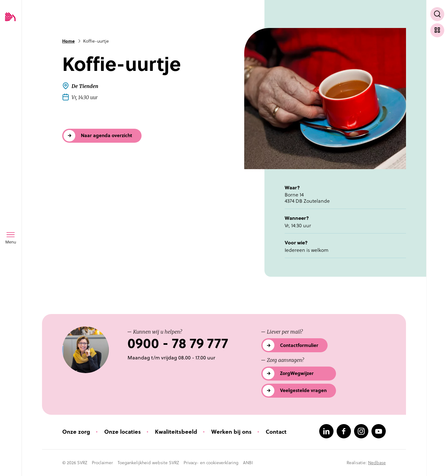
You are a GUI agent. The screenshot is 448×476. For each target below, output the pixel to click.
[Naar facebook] (344, 431)
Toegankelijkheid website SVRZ (148, 463)
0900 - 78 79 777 (178, 343)
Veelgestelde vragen (303, 390)
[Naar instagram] (361, 431)
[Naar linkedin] (326, 431)
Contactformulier (299, 345)
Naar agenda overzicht (107, 135)
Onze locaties (123, 432)
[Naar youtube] (379, 431)
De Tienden (85, 86)
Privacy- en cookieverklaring (211, 463)
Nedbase (377, 463)
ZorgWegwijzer (297, 373)
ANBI (248, 463)
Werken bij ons (231, 432)
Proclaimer (102, 463)
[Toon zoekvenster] (437, 14)
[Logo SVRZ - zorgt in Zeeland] (10, 17)
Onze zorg (76, 432)
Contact (276, 432)
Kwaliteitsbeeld (176, 432)
